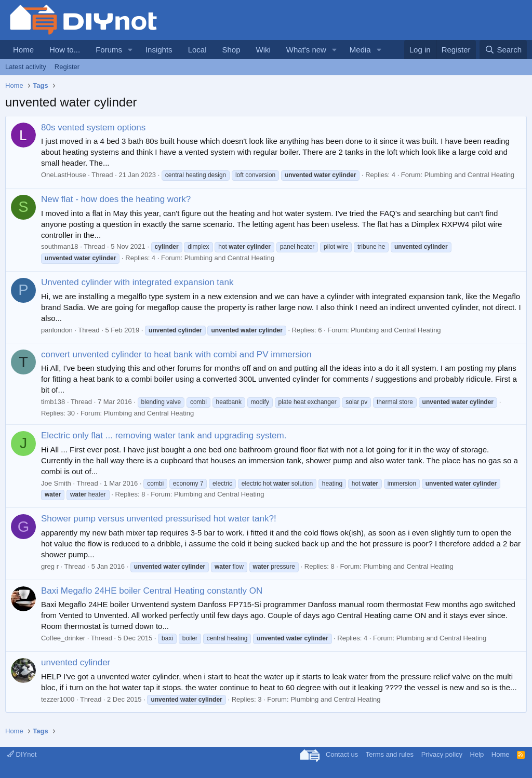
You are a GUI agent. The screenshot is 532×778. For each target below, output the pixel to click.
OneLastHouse (64, 175)
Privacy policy (442, 754)
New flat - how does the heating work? (116, 199)
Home (23, 50)
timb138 (53, 402)
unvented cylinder (76, 662)
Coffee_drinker (63, 638)
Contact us (342, 754)
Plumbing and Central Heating (469, 175)
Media (360, 50)
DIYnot (22, 754)
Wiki (263, 50)
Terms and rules (390, 754)
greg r (50, 566)
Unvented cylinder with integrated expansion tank (137, 282)
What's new (306, 50)
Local (197, 50)
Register (67, 67)
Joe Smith (56, 483)
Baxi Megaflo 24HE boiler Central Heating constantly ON (152, 591)
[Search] (503, 50)
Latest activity (26, 67)
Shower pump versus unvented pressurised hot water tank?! (159, 519)
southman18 (60, 246)
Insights (159, 50)
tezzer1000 (58, 699)
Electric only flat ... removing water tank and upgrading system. (164, 435)
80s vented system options (93, 128)
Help (477, 754)
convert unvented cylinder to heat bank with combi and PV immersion (176, 354)
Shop (231, 50)
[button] (130, 50)
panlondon (57, 330)
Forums (109, 50)
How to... (65, 50)
